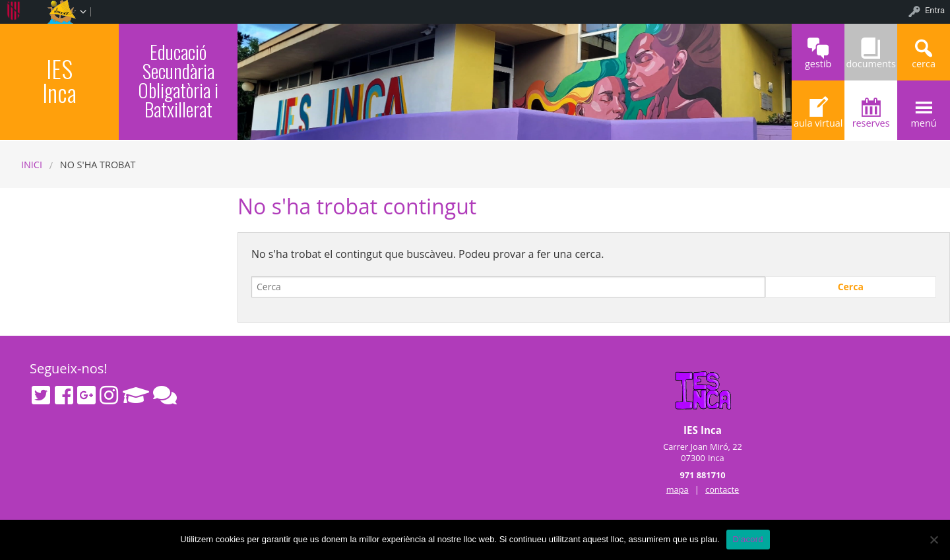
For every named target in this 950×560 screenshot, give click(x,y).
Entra (935, 10)
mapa (678, 489)
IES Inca (59, 80)
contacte (722, 489)
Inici (32, 165)
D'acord (748, 539)
